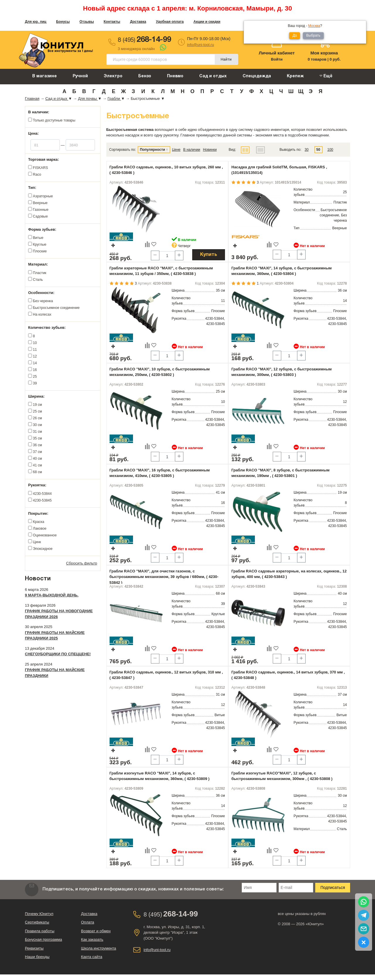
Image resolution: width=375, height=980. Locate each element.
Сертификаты (37, 922)
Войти (277, 59)
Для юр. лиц (36, 22)
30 (307, 150)
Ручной (80, 76)
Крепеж (295, 76)
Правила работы (40, 931)
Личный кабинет (277, 53)
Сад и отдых (213, 76)
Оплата (88, 922)
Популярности (152, 150)
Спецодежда (257, 76)
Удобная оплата (170, 22)
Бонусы (63, 22)
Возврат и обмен (96, 931)
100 (330, 150)
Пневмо (175, 76)
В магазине (45, 76)
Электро (113, 76)
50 (318, 150)
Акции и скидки (207, 22)
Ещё (326, 76)
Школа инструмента (99, 948)
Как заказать (92, 939)
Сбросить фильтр (82, 563)
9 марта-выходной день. (52, 595)
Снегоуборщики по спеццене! (58, 654)
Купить (209, 255)
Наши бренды (37, 957)
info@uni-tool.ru (200, 45)
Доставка (138, 22)
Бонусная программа (44, 939)
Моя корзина (324, 53)
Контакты (112, 22)
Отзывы (87, 22)
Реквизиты (34, 948)
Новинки (210, 150)
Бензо (145, 76)
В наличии (192, 150)
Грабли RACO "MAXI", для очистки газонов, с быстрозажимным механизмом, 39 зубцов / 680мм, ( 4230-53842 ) (164, 577)
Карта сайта (92, 957)
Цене (176, 150)
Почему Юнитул (39, 914)
